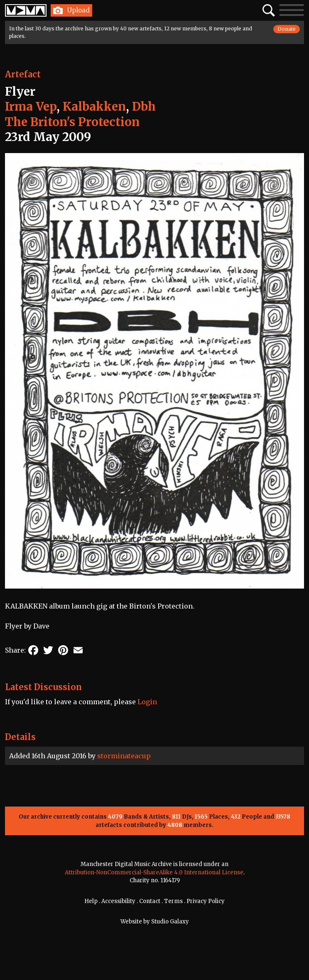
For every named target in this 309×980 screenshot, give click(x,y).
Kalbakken (94, 106)
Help (91, 901)
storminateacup (124, 756)
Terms (173, 901)
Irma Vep (31, 106)
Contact (150, 901)
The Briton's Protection (72, 122)
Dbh (144, 106)
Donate (287, 29)
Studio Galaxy (170, 922)
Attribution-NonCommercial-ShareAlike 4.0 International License (154, 872)
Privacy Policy (206, 901)
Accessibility (118, 901)
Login (147, 702)
